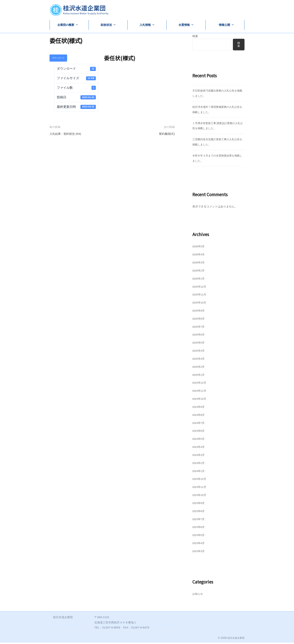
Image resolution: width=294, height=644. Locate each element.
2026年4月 (199, 256)
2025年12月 (200, 288)
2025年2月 (199, 368)
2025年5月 (199, 344)
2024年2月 (199, 464)
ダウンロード (58, 58)
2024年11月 (200, 392)
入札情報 (145, 25)
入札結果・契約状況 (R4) (67, 134)
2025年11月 (200, 296)
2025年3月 (199, 360)
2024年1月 (199, 472)
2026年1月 (199, 280)
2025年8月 (199, 320)
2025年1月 (199, 376)
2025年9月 (199, 312)
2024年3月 (199, 456)
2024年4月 (199, 448)
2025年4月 (199, 352)
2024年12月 (200, 384)
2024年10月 (200, 400)
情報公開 (224, 25)
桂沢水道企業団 (235, 639)
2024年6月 (199, 432)
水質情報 (184, 25)
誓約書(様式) (166, 134)
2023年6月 (199, 528)
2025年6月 (199, 336)
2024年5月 (199, 440)
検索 (195, 36)
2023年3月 (199, 552)
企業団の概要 (66, 25)
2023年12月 (200, 480)
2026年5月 (199, 248)
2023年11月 (200, 488)
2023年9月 (199, 504)
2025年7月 (199, 328)
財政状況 (106, 25)
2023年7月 (199, 520)
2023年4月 (199, 544)
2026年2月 (199, 272)
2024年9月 (199, 408)
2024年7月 (199, 424)
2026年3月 (199, 264)
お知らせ (198, 595)
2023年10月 (200, 496)
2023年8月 (199, 512)
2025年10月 (200, 304)
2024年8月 (199, 416)
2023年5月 (199, 536)
